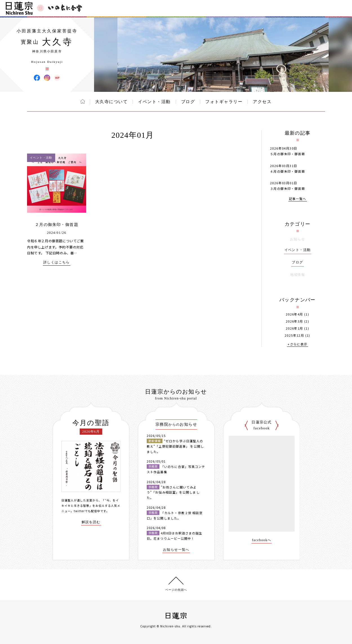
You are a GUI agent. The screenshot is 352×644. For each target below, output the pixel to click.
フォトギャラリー (224, 102)
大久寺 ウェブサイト (57, 78)
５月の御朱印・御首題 (288, 154)
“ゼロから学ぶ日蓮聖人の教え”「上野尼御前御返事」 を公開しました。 (175, 446)
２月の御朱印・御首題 (57, 225)
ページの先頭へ (176, 590)
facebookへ (262, 540)
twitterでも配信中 (87, 511)
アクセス (262, 102)
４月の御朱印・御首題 (288, 171)
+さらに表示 (297, 344)
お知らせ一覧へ (176, 550)
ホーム (83, 101)
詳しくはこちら (57, 262)
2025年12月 (294, 335)
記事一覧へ (298, 199)
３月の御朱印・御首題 (288, 188)
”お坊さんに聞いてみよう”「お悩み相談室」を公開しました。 (173, 492)
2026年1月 (295, 328)
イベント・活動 (154, 102)
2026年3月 (295, 321)
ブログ (188, 102)
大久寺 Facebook (37, 78)
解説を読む (91, 522)
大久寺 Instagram (47, 78)
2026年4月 (295, 314)
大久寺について (112, 102)
